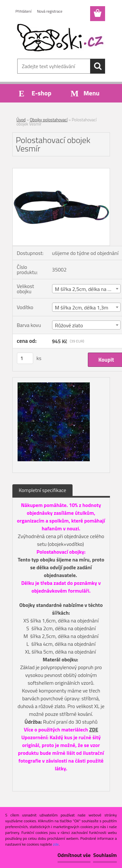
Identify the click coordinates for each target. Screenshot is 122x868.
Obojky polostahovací (49, 120)
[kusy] (25, 358)
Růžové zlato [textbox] (69, 325)
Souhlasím (105, 855)
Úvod (21, 120)
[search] (98, 66)
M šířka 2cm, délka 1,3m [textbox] (82, 307)
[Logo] (61, 38)
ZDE (94, 729)
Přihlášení (24, 11)
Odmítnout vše (74, 855)
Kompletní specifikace (43, 490)
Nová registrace (50, 11)
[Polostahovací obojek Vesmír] (61, 171)
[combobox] (86, 289)
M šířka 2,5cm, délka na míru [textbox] (86, 289)
